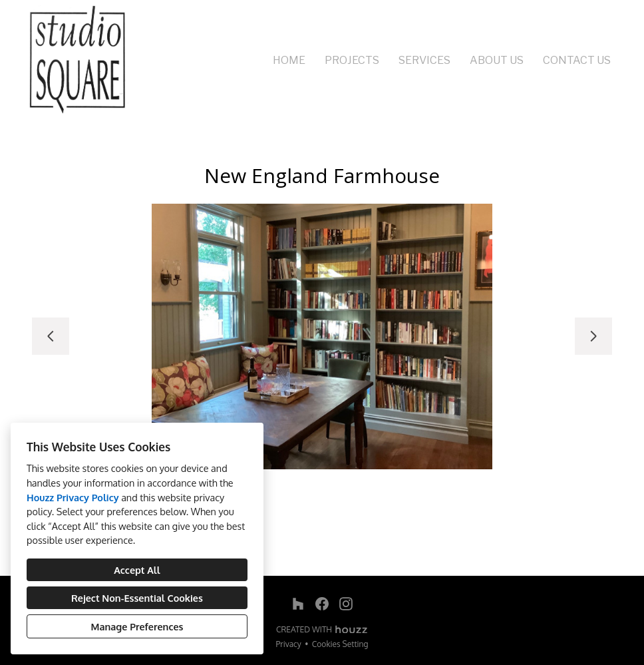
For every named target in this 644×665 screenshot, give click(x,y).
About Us (497, 60)
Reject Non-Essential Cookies (137, 598)
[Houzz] (298, 604)
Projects (352, 60)
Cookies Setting (340, 644)
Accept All (137, 570)
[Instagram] (346, 604)
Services (424, 60)
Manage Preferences (137, 626)
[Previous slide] (51, 336)
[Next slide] (593, 336)
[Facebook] (322, 604)
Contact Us (577, 60)
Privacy (289, 644)
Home (289, 60)
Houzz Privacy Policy (73, 497)
